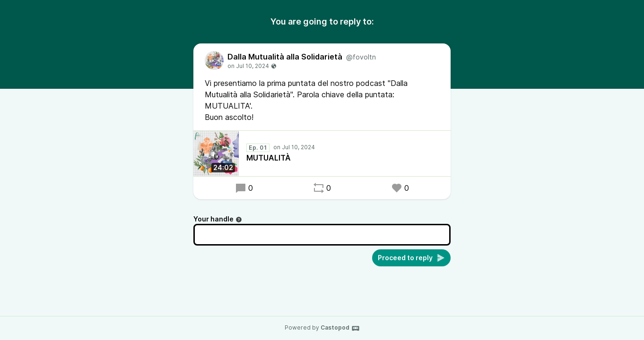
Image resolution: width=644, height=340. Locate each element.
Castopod (340, 328)
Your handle (218, 219)
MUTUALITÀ (269, 158)
